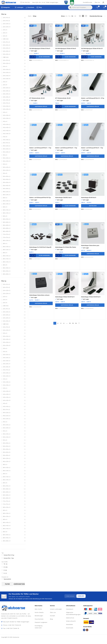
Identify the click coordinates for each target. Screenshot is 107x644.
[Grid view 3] (83, 19)
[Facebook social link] (84, 634)
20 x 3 (5, 33)
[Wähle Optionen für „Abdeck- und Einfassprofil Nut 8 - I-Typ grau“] (93, 159)
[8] (2, 570)
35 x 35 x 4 (7, 100)
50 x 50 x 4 (7, 185)
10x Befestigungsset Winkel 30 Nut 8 (41, 52)
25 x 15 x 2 (6, 45)
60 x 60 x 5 (7, 234)
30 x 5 (5, 88)
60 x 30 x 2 (7, 204)
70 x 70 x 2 (7, 237)
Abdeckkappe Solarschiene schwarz (41, 298)
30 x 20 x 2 (7, 66)
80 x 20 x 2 (7, 244)
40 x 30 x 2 (7, 118)
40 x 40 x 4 (7, 134)
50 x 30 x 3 (7, 164)
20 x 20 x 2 (7, 27)
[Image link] (17, 612)
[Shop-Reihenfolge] (98, 19)
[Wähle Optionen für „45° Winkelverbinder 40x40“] (41, 110)
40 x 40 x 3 (7, 131)
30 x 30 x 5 (7, 82)
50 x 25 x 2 (7, 155)
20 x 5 (5, 39)
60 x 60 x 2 (7, 225)
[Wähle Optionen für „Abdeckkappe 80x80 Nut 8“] (93, 209)
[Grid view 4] (86, 19)
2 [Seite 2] (58, 326)
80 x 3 (5, 247)
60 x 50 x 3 (7, 222)
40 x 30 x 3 (7, 121)
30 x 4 (5, 85)
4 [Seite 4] (64, 326)
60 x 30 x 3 (7, 207)
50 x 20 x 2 (7, 149)
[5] (2, 576)
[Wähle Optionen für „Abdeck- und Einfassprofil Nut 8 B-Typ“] (41, 209)
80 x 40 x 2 (7, 259)
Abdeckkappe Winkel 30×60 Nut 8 (66, 300)
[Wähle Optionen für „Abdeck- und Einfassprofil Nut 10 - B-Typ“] (93, 110)
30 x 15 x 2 (6, 63)
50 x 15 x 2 (6, 146)
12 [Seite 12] (70, 326)
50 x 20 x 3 (7, 152)
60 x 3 (5, 201)
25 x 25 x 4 (7, 57)
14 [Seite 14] (76, 326)
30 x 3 (5, 70)
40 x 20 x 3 (7, 112)
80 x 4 (5, 256)
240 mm (6, 42)
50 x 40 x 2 (7, 170)
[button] (41, 60)
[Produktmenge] (33, 60)
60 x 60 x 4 (7, 231)
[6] (2, 573)
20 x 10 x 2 (7, 21)
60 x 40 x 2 (7, 213)
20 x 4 (5, 36)
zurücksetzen (19, 587)
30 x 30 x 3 (7, 76)
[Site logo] (10, 4)
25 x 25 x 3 (7, 54)
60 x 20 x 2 (7, 195)
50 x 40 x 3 (7, 173)
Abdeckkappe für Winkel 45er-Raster (67, 250)
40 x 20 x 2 (7, 109)
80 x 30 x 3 (7, 253)
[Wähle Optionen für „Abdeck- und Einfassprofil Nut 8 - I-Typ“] (67, 159)
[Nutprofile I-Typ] (2, 561)
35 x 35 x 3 (7, 97)
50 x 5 (5, 176)
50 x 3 (5, 158)
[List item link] (42, 613)
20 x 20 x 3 (7, 30)
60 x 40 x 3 (7, 216)
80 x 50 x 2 (7, 271)
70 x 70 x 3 (7, 241)
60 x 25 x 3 (7, 198)
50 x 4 (5, 167)
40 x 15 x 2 (7, 106)
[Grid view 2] (80, 19)
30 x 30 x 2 (7, 73)
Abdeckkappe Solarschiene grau (91, 249)
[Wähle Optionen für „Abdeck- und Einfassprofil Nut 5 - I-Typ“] (41, 159)
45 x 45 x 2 (7, 143)
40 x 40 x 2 (7, 128)
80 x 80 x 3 (7, 277)
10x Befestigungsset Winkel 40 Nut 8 (67, 52)
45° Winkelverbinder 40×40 (38, 101)
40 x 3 (5, 115)
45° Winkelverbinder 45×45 (64, 101)
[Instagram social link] (87, 634)
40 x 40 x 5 (7, 137)
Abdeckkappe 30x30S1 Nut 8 (64, 201)
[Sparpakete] (2, 582)
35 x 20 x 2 (7, 91)
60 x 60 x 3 (7, 228)
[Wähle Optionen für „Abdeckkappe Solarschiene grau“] (93, 257)
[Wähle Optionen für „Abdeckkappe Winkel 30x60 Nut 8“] (67, 308)
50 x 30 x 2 (7, 161)
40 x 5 (5, 140)
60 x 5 (5, 219)
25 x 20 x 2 (7, 48)
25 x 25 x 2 (7, 51)
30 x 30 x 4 (7, 79)
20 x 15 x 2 (6, 24)
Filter (7, 587)
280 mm (6, 60)
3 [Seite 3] (61, 326)
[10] (2, 567)
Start (30, 19)
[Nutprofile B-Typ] (2, 558)
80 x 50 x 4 (7, 274)
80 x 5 (5, 268)
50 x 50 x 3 (7, 182)
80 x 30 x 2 (7, 250)
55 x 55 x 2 (7, 192)
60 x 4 (5, 210)
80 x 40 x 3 (7, 262)
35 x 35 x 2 (7, 94)
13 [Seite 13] (73, 326)
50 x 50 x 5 (7, 189)
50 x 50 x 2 (7, 179)
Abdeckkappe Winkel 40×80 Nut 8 (92, 300)
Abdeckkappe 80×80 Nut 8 (89, 201)
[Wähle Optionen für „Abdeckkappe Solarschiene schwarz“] (41, 306)
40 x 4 (5, 124)
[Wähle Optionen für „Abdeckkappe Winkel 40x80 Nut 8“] (93, 308)
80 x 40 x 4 (7, 265)
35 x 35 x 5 (7, 103)
